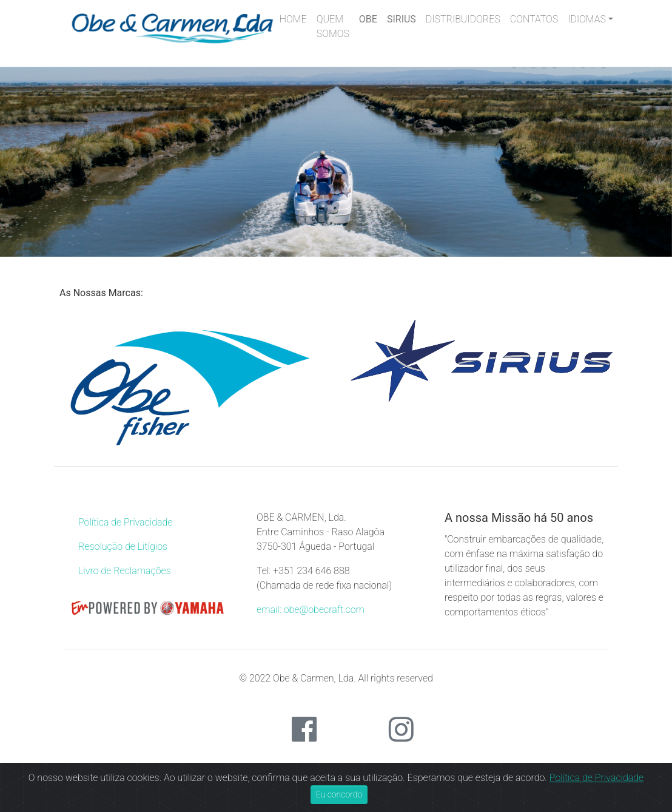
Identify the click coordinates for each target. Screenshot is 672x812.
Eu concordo (339, 794)
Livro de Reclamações (125, 571)
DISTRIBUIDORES (463, 19)
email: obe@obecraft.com (311, 610)
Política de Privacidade (125, 522)
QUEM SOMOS (333, 26)
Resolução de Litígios (123, 546)
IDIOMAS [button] (587, 19)
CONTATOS (534, 19)
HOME (293, 19)
